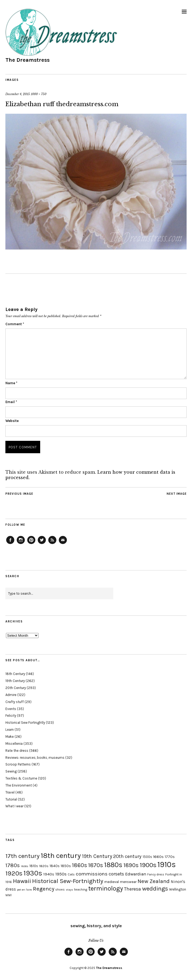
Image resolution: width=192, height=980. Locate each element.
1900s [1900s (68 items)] (148, 865)
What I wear (14, 806)
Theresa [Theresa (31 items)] (133, 889)
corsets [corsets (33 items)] (116, 874)
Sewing (11, 771)
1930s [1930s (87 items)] (33, 873)
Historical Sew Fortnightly (25, 723)
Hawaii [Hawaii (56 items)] (22, 881)
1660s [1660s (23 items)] (158, 857)
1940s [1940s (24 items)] (49, 874)
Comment (15, 324)
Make (10, 737)
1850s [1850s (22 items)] (66, 866)
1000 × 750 (39, 94)
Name (11, 383)
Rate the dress (17, 751)
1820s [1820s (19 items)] (44, 866)
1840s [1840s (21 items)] (55, 866)
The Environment (19, 785)
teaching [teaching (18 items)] (81, 889)
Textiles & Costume (21, 778)
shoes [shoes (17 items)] (60, 889)
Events (11, 709)
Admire (11, 695)
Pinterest (31, 544)
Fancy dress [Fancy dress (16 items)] (156, 875)
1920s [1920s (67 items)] (14, 873)
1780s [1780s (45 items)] (13, 865)
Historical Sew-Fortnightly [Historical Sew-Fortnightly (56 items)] (68, 881)
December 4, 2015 (18, 94)
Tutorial (11, 799)
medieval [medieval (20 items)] (112, 882)
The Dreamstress (28, 60)
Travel (10, 792)
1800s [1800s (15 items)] (25, 866)
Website (12, 421)
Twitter (42, 544)
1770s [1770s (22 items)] (170, 857)
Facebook (10, 544)
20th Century (16, 688)
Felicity (11, 716)
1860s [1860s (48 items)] (80, 865)
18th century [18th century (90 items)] (61, 856)
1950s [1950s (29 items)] (61, 874)
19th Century (15, 681)
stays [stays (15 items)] (69, 890)
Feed (52, 544)
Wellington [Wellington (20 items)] (178, 889)
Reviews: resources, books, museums (35, 758)
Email (11, 402)
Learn (10, 730)
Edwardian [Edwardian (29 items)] (136, 874)
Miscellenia (14, 744)
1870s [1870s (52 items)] (96, 865)
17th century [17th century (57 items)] (23, 856)
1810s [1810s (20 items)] (34, 866)
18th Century (15, 674)
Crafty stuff (15, 702)
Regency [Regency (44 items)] (44, 889)
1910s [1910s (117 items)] (167, 864)
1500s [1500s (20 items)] (147, 857)
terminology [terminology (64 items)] (106, 888)
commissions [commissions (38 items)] (92, 874)
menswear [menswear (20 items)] (128, 882)
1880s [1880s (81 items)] (113, 865)
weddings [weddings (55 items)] (155, 889)
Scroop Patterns (18, 764)
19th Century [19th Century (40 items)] (97, 856)
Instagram (21, 544)
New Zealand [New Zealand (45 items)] (154, 881)
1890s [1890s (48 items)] (131, 865)
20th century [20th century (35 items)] (127, 856)
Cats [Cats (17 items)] (71, 874)
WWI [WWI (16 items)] (8, 895)
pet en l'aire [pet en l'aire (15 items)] (24, 890)
